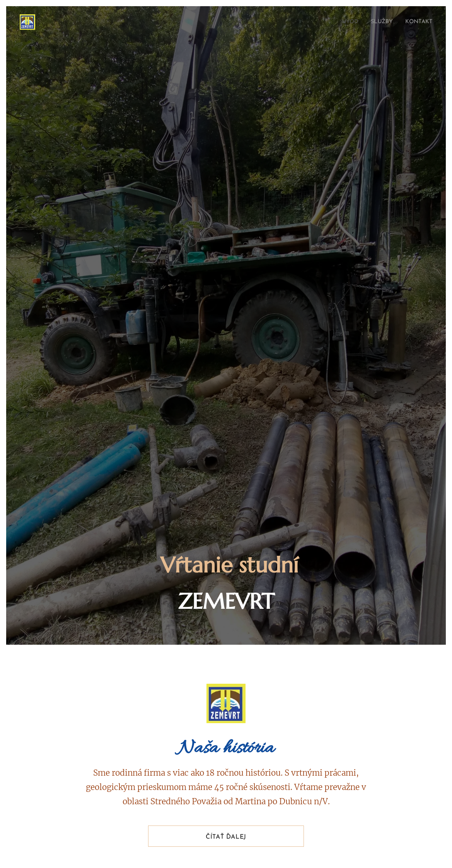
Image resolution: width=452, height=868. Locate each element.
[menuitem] (345, 22)
